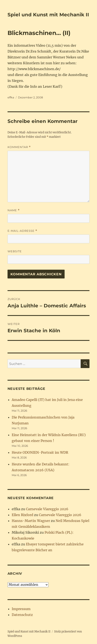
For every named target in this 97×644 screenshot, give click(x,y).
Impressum (21, 609)
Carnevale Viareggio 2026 (47, 509)
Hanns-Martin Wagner (31, 521)
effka (11, 97)
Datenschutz (22, 615)
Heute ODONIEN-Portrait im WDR (40, 452)
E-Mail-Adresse (22, 231)
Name (14, 210)
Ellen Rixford (22, 515)
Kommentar (19, 147)
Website (15, 251)
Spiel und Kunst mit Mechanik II (48, 15)
